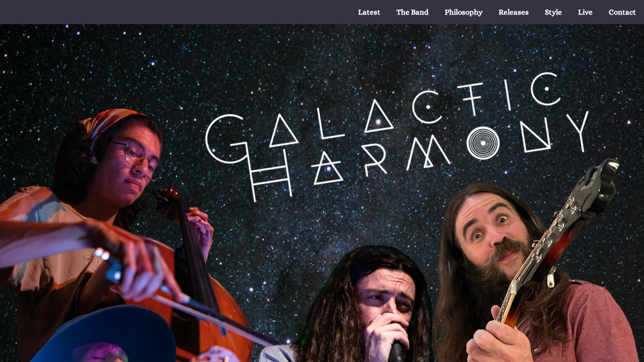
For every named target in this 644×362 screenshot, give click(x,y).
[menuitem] (369, 12)
